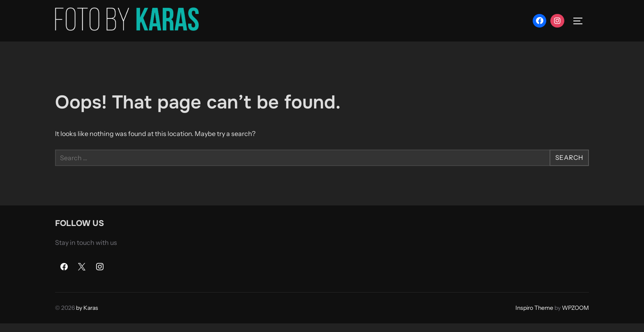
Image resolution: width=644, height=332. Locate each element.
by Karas (87, 317)
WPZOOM (575, 317)
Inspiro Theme (534, 317)
